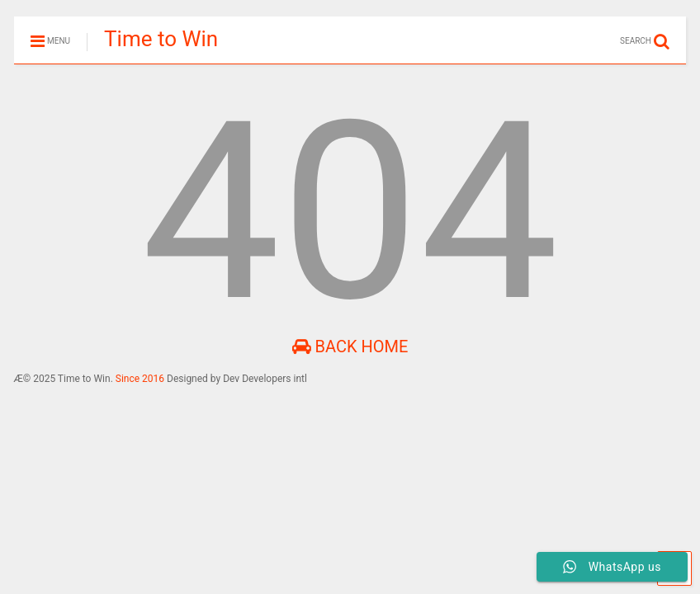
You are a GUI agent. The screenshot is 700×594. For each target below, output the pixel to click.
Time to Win (161, 39)
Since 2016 (141, 379)
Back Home (350, 346)
